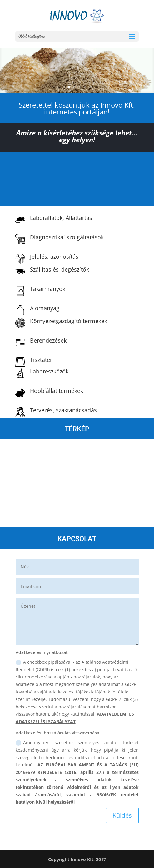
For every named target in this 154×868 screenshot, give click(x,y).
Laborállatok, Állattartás (61, 218)
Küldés (122, 815)
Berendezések (48, 340)
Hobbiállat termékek (57, 391)
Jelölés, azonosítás (54, 256)
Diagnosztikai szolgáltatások (67, 237)
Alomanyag (45, 308)
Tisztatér (41, 360)
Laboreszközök (49, 371)
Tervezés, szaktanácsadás (63, 410)
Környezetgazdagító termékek (69, 321)
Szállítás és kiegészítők (60, 269)
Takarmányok (48, 289)
